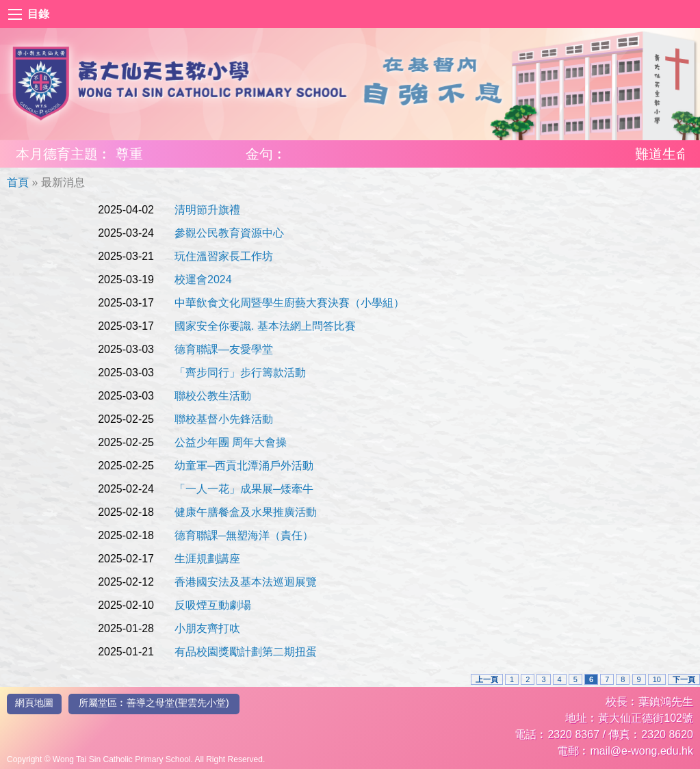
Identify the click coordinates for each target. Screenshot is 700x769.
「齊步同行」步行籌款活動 (240, 373)
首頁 (18, 182)
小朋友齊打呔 (207, 628)
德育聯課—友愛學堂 (224, 349)
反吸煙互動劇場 (213, 605)
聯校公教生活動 (213, 396)
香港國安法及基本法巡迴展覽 (246, 582)
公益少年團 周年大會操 (231, 442)
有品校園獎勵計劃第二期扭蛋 (246, 652)
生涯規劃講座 (207, 559)
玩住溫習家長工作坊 (224, 256)
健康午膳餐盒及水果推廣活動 (246, 512)
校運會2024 (203, 279)
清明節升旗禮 (207, 210)
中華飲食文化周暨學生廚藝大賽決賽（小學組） (289, 303)
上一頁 (487, 679)
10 (657, 679)
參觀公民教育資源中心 (229, 233)
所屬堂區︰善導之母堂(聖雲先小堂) (154, 703)
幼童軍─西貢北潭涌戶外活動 (244, 466)
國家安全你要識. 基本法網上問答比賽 (265, 326)
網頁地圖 (34, 703)
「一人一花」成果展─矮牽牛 (244, 489)
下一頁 (684, 679)
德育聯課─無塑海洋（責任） (244, 535)
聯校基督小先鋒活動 (224, 419)
